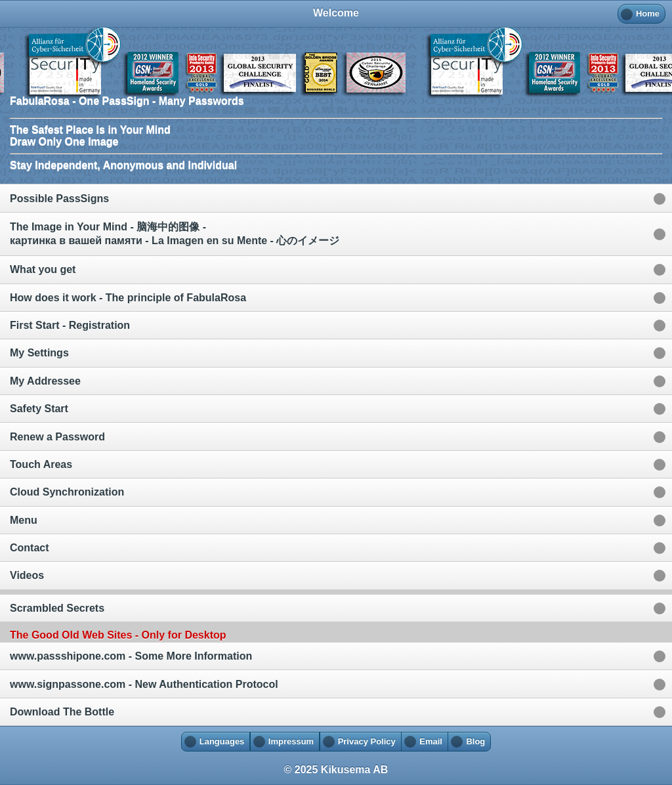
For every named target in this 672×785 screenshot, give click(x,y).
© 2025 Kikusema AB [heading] (336, 770)
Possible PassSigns (59, 199)
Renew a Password (57, 437)
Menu (24, 520)
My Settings (39, 353)
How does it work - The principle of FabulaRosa (128, 298)
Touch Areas (41, 464)
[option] (336, 198)
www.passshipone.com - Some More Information (131, 656)
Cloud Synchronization (67, 492)
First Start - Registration (70, 325)
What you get (43, 269)
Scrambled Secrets (57, 608)
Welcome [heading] (336, 13)
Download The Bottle (62, 712)
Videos (27, 575)
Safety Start (39, 409)
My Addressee (45, 381)
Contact (30, 548)
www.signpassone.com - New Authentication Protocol (144, 684)
